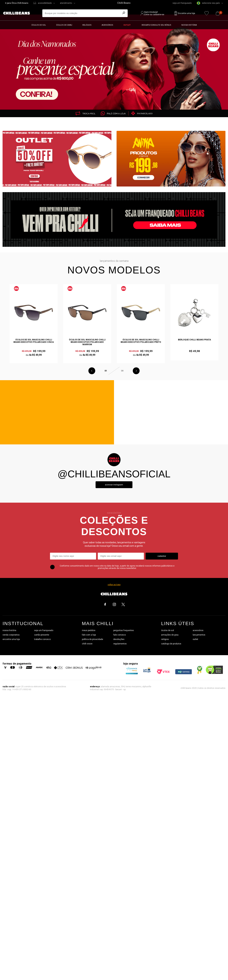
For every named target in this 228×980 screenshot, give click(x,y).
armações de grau (170, 635)
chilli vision (87, 644)
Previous (92, 371)
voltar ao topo (114, 585)
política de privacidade (92, 639)
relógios (165, 639)
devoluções (119, 639)
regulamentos (120, 644)
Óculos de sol (39, 25)
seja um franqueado (182, 3)
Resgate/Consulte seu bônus (156, 25)
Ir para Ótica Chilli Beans (17, 3)
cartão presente (42, 635)
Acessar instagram (114, 485)
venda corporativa (11, 635)
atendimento (66, 3)
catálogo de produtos (171, 644)
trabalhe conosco (42, 639)
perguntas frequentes (124, 630)
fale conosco (120, 635)
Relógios (87, 25)
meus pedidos (89, 630)
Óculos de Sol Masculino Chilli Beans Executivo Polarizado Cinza (34, 341)
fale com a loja (89, 635)
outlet (195, 639)
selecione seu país (208, 3)
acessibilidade (45, 3)
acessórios (198, 630)
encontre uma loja (11, 639)
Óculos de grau (64, 25)
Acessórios (107, 25)
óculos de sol (168, 630)
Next (136, 371)
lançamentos (199, 635)
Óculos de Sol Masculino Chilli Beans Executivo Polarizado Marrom (87, 342)
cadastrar (162, 556)
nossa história (9, 630)
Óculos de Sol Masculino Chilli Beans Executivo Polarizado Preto (141, 341)
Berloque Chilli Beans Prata (194, 340)
